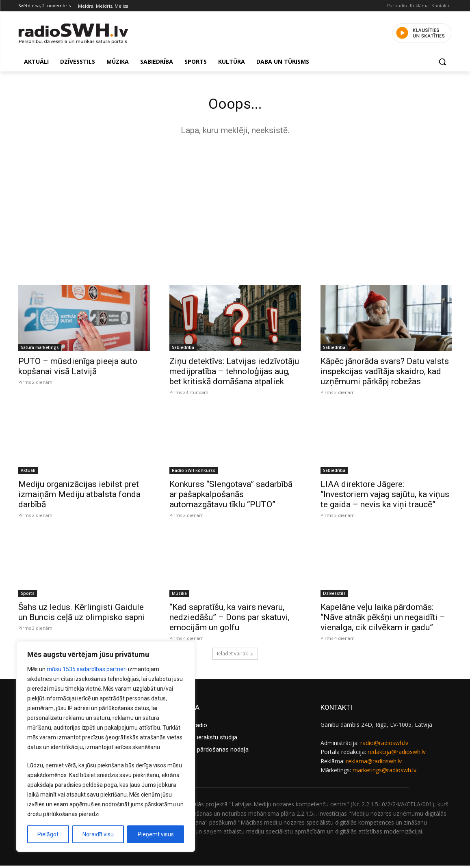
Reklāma (419, 5)
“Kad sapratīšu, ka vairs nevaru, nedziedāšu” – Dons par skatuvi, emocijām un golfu (230, 620)
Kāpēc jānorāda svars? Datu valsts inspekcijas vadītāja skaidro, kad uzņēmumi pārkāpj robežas (385, 374)
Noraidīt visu (98, 834)
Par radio (397, 5)
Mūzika (179, 596)
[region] (106, 746)
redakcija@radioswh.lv (397, 754)
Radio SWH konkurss (194, 473)
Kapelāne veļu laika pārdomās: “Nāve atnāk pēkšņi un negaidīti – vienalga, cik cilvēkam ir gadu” (383, 620)
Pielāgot (48, 834)
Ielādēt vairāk (235, 656)
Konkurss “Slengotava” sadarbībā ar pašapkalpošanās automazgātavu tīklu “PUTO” (231, 497)
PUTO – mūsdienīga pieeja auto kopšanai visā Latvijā (78, 369)
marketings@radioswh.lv (384, 772)
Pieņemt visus (156, 834)
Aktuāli (28, 473)
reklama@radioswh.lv (374, 763)
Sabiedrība (183, 350)
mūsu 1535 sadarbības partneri (87, 669)
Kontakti (440, 5)
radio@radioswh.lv (384, 745)
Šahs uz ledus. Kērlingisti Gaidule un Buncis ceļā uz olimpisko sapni (82, 615)
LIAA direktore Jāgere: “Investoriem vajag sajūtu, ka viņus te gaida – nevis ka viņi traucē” (385, 497)
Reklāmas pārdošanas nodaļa (209, 752)
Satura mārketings (40, 350)
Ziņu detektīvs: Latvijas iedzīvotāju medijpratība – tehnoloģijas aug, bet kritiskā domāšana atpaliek (234, 374)
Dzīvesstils (334, 596)
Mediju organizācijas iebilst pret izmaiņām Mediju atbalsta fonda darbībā (79, 497)
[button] (442, 62)
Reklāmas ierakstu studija (203, 740)
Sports (28, 596)
